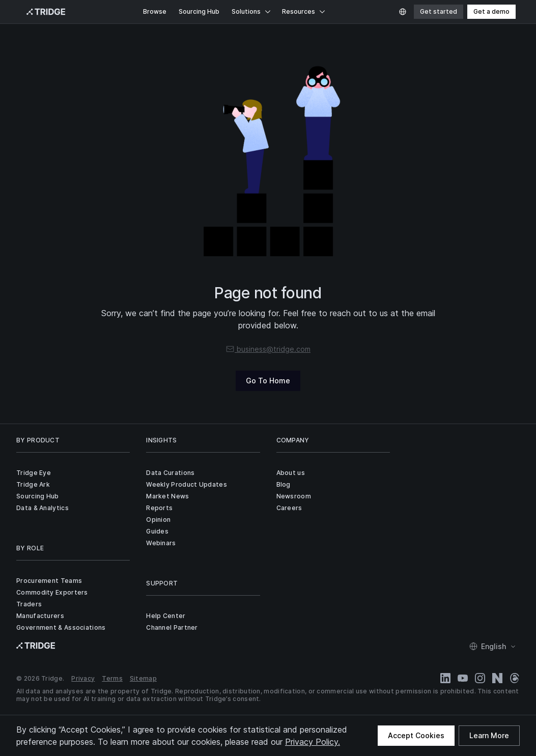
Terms (112, 678)
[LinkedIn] (445, 678)
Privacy (83, 678)
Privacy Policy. (313, 742)
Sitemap (143, 678)
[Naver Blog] (497, 678)
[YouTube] (463, 678)
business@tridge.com (268, 349)
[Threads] (515, 678)
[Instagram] (480, 678)
